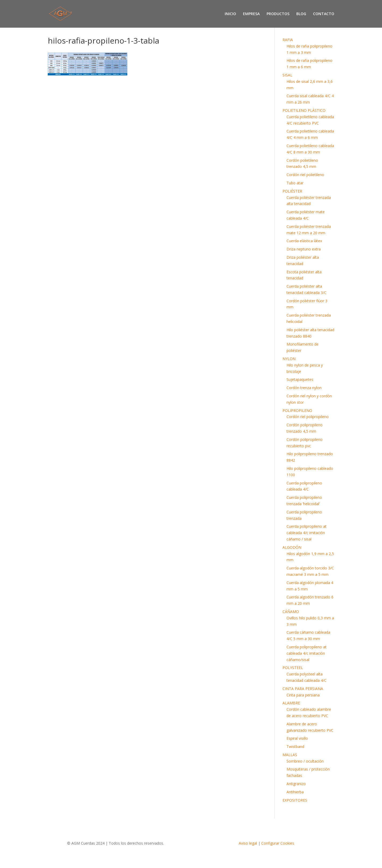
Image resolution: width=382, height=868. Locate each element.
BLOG (301, 14)
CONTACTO (324, 14)
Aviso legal (248, 843)
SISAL (287, 75)
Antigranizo (296, 784)
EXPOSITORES (295, 800)
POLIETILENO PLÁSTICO (304, 110)
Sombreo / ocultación (305, 761)
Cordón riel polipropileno (308, 417)
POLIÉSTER (292, 191)
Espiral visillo (297, 738)
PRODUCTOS (278, 14)
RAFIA (288, 40)
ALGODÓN (292, 547)
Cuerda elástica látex (304, 241)
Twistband (295, 746)
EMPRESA (251, 14)
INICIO (230, 14)
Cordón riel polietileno (305, 175)
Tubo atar (295, 183)
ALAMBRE (291, 703)
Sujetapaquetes (300, 379)
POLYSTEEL (293, 668)
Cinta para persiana (303, 695)
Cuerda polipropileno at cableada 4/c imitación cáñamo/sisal (307, 653)
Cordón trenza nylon (304, 388)
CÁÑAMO (291, 612)
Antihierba (295, 792)
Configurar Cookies (278, 843)
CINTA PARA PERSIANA (303, 689)
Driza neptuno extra (304, 249)
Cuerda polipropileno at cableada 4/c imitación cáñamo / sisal (307, 533)
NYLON (289, 359)
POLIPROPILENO (297, 410)
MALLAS (290, 755)
